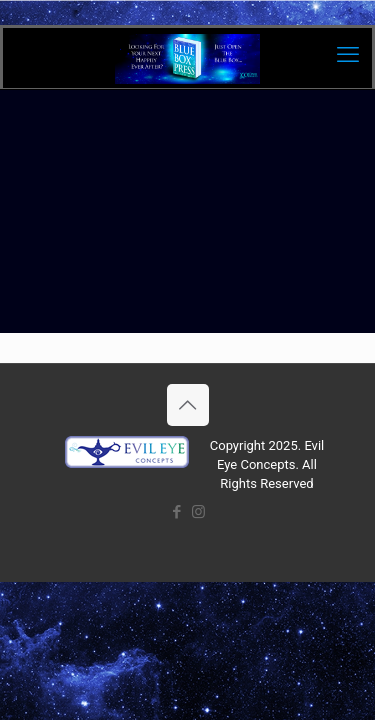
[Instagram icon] (198, 512)
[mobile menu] (348, 55)
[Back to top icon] (188, 405)
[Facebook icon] (177, 512)
